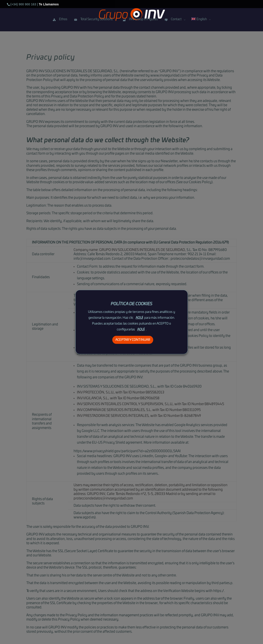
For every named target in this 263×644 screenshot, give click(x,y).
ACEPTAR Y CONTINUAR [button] (133, 340)
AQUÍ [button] (141, 330)
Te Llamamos (49, 4)
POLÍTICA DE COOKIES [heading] (131, 304)
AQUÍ (139, 318)
